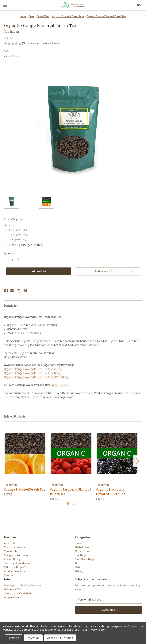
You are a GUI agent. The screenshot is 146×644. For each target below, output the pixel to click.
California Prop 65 (15, 567)
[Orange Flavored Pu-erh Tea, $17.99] (25, 453)
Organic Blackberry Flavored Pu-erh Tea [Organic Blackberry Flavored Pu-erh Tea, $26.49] (111, 492)
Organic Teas (83, 551)
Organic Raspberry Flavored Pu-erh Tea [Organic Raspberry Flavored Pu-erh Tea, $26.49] (71, 492)
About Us (10, 543)
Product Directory (14, 571)
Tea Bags (81, 555)
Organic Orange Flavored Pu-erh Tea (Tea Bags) (33, 373)
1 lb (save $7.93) (19, 240)
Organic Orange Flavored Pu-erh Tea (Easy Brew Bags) (37, 377)
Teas (78, 543)
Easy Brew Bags (85, 559)
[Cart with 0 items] (140, 5)
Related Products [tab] (15, 417)
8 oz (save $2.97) (19, 235)
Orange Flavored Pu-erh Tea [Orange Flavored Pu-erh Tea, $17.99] (24, 490)
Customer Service (15, 547)
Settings (13, 638)
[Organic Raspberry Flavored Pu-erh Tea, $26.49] (71, 453)
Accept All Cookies (60, 638)
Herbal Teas (82, 547)
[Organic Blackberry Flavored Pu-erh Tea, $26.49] (117, 453)
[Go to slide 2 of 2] (74, 503)
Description (11, 306)
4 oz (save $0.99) (19, 230)
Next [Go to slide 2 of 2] (137, 461)
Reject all (33, 638)
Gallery (79, 571)
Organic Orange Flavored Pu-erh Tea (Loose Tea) (33, 369)
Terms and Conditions (17, 563)
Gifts (78, 563)
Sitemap (9, 575)
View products (60, 385)
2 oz (12, 225)
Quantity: (10, 253)
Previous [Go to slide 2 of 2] (5, 461)
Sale (78, 567)
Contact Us (11, 551)
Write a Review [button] (52, 43)
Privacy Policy (12, 559)
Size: (14, 219)
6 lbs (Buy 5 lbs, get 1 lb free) (26, 245)
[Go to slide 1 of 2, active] (68, 503)
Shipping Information (17, 555)
